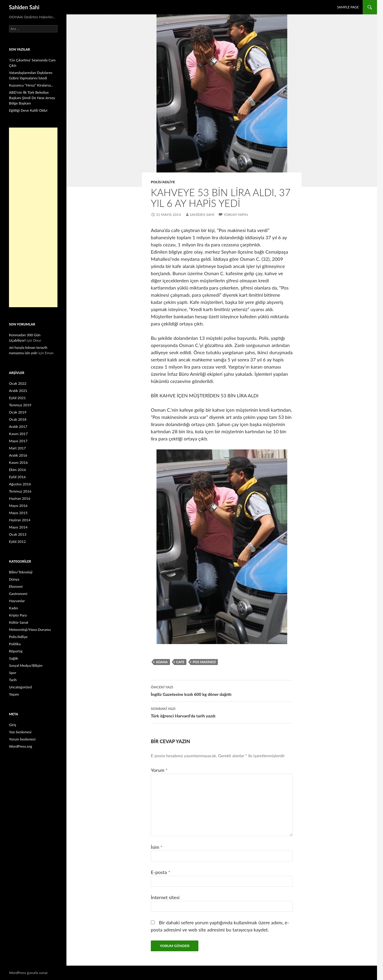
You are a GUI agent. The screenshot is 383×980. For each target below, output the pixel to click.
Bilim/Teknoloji (21, 572)
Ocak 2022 (18, 383)
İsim (157, 847)
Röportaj (16, 651)
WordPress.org (20, 746)
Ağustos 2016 (20, 484)
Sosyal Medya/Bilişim (26, 665)
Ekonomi (16, 586)
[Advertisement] (33, 217)
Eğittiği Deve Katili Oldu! (28, 110)
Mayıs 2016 (18, 506)
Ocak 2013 (18, 534)
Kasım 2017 (18, 434)
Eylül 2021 (17, 398)
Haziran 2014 (20, 520)
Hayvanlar (17, 601)
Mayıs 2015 (18, 513)
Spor (13, 673)
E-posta (161, 872)
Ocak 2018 (18, 419)
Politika (15, 644)
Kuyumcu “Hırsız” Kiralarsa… (31, 85)
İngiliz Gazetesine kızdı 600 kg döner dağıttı (222, 690)
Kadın (13, 608)
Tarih (13, 680)
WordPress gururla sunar (28, 973)
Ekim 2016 (18, 470)
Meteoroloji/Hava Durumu (30, 630)
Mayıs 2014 (18, 527)
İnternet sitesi (165, 897)
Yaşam (14, 694)
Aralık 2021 (18, 391)
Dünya (14, 579)
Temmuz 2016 (20, 491)
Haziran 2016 (20, 498)
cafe (180, 662)
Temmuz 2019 (20, 405)
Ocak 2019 (18, 412)
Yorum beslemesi (22, 739)
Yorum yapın (236, 215)
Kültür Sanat (19, 622)
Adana (162, 662)
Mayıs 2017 (18, 441)
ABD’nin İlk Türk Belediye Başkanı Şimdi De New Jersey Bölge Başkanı (32, 98)
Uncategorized (20, 687)
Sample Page (348, 7)
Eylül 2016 (17, 477)
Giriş (13, 725)
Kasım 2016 (18, 462)
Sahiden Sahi (24, 7)
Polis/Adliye (163, 182)
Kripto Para (18, 615)
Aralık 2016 (18, 455)
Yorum (159, 770)
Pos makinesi (204, 662)
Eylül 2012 (17, 542)
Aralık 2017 (18, 427)
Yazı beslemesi (20, 732)
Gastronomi (18, 594)
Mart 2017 (18, 448)
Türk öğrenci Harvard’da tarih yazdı (222, 712)
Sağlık (13, 658)
